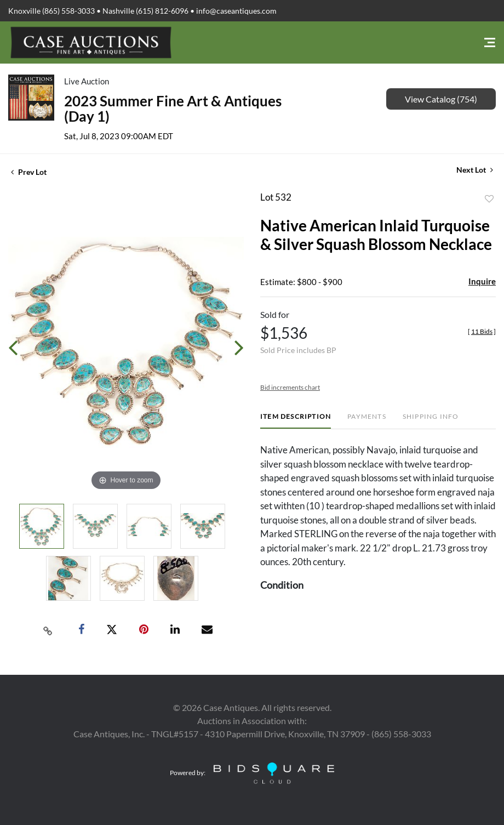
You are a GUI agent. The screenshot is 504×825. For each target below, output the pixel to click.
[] (482, 331)
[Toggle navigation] (490, 42)
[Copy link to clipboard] (48, 630)
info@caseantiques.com (236, 11)
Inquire (482, 281)
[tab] (296, 421)
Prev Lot (29, 172)
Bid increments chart (290, 387)
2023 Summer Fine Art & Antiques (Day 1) (173, 109)
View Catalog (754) (441, 99)
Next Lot (475, 170)
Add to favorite (489, 199)
